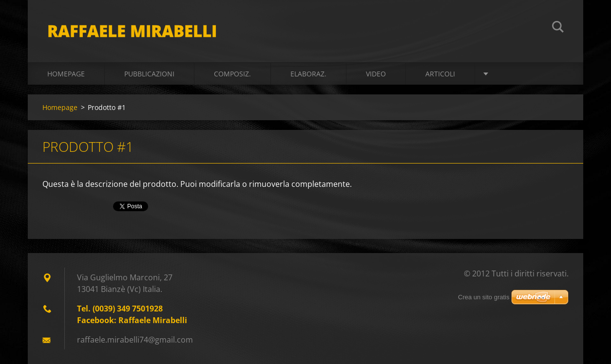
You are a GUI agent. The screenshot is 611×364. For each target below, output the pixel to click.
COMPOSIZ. (232, 74)
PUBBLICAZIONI (149, 74)
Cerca (558, 28)
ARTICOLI (440, 74)
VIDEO (376, 74)
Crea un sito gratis (484, 297)
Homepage (66, 74)
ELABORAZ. (308, 74)
